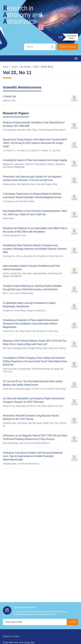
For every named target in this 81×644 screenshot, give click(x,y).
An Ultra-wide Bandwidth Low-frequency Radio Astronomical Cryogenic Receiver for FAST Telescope (34, 401)
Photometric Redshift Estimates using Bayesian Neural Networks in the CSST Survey (31, 418)
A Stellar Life (9, 97)
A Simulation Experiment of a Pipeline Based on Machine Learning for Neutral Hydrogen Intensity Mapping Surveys (33, 196)
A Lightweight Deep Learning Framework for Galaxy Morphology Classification (30, 305)
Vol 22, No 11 (47, 67)
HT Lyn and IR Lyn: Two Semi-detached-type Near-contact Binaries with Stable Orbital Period (33, 384)
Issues (15, 67)
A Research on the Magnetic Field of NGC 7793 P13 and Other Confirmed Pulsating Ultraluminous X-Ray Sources (35, 438)
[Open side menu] (76, 58)
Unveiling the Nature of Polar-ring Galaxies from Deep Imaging (35, 160)
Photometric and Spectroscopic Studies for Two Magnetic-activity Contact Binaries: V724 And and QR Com (33, 179)
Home (6, 67)
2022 (36, 67)
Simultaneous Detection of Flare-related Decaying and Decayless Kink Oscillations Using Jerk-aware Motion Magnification (31, 324)
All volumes (26, 67)
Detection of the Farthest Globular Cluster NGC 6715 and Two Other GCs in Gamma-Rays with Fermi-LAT (35, 343)
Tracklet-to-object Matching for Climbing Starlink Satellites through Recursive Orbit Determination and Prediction (33, 288)
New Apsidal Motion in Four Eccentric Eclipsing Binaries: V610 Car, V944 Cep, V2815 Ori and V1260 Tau (35, 213)
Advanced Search (68, 47)
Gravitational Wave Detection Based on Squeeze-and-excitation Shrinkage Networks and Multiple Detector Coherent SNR (35, 249)
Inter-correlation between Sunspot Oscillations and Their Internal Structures (32, 268)
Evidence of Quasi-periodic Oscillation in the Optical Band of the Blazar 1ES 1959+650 (34, 124)
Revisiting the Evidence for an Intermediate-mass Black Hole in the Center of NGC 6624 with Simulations (35, 230)
